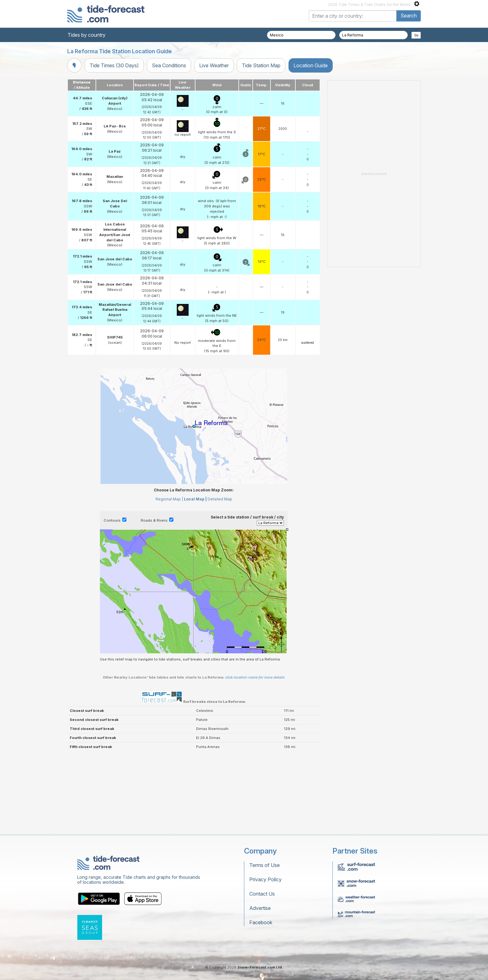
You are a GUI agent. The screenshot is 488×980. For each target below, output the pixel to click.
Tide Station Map (261, 65)
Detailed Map (220, 499)
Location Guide (311, 65)
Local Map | (195, 499)
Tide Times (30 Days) (114, 65)
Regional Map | (169, 499)
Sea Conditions (169, 65)
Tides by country (87, 35)
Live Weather (214, 65)
